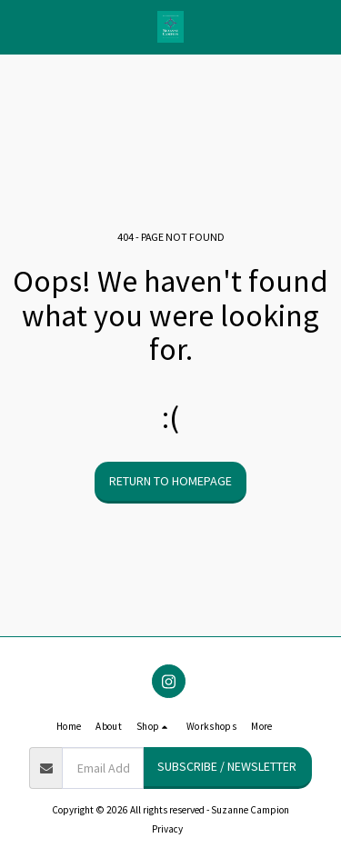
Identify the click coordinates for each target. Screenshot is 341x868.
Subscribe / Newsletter (227, 766)
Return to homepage (170, 481)
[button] (20, 26)
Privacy (167, 829)
